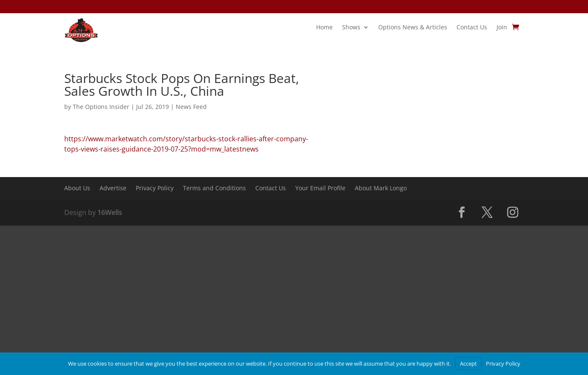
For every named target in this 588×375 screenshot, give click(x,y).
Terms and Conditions (214, 189)
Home (324, 28)
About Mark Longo (381, 189)
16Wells (110, 212)
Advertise (113, 189)
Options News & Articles (413, 28)
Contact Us (472, 28)
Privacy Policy (155, 189)
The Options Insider (101, 107)
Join (502, 28)
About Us (77, 189)
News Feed (191, 107)
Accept (468, 364)
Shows (351, 28)
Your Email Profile (320, 189)
